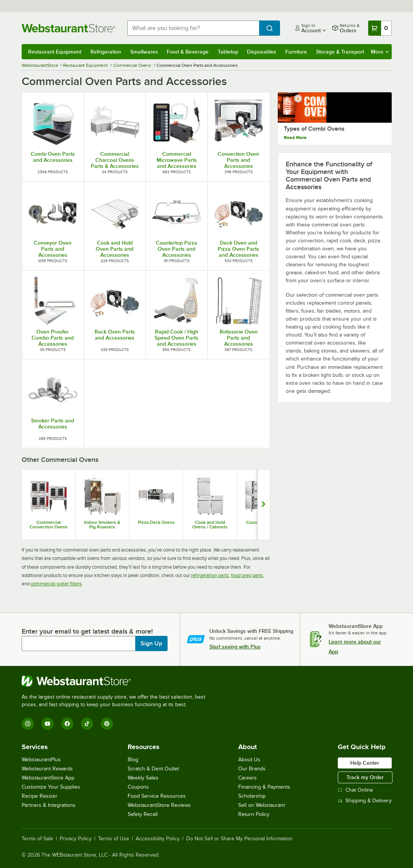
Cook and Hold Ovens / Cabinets (210, 525)
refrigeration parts (210, 575)
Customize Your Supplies (51, 787)
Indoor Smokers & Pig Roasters (102, 525)
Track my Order (365, 777)
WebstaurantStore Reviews (159, 805)
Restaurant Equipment (55, 52)
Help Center (365, 763)
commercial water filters (56, 584)
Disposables (262, 52)
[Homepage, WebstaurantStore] (68, 28)
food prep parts (247, 575)
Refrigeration (106, 52)
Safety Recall (143, 814)
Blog (133, 760)
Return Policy (254, 814)
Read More (295, 156)
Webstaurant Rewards (47, 769)
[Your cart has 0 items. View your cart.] (380, 28)
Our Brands (252, 769)
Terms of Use (114, 839)
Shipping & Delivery (365, 801)
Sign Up (151, 643)
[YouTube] (47, 724)
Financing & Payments (264, 787)
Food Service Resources (157, 796)
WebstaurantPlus (41, 760)
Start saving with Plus (235, 647)
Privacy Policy (76, 839)
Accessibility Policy (158, 839)
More (380, 52)
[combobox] (193, 28)
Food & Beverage (188, 52)
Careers (248, 778)
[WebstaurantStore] (117, 681)
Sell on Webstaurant (262, 805)
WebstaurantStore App (48, 778)
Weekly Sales (143, 778)
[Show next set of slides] (263, 505)
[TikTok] (87, 724)
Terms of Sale (37, 839)
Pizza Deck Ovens (156, 522)
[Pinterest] (107, 724)
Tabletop (228, 52)
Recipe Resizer (40, 796)
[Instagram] (28, 724)
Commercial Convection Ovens (49, 525)
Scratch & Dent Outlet (153, 769)
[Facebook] (67, 724)
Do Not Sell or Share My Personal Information (239, 839)
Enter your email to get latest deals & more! (87, 631)
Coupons (138, 787)
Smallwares (144, 52)
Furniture (296, 52)
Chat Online (355, 790)
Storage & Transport (340, 52)
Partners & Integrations (49, 805)
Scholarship (252, 796)
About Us (249, 760)
